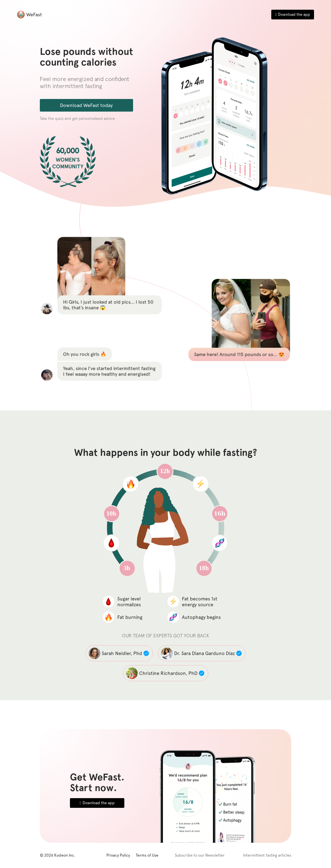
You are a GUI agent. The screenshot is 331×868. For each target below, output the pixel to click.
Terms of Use (147, 855)
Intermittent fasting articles (267, 855)
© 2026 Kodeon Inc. (58, 855)
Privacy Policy (118, 855)
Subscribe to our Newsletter (200, 855)
